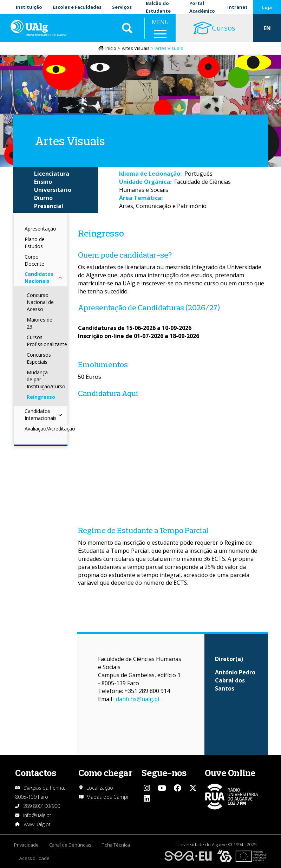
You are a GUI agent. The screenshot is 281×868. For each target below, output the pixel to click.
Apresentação (40, 229)
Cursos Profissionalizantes (48, 341)
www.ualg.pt (37, 824)
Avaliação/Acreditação (50, 429)
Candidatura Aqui (108, 393)
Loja (267, 7)
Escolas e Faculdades (77, 7)
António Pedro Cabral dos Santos (235, 680)
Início (111, 48)
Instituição (29, 7)
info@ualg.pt (37, 815)
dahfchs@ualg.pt (138, 699)
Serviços (122, 7)
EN (267, 28)
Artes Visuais (136, 48)
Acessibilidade (34, 858)
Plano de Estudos (35, 243)
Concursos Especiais (39, 358)
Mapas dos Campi (107, 797)
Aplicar (127, 28)
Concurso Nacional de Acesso (40, 302)
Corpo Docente (34, 260)
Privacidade (26, 845)
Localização (100, 788)
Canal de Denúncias (70, 845)
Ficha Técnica (116, 845)
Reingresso (41, 397)
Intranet (237, 7)
